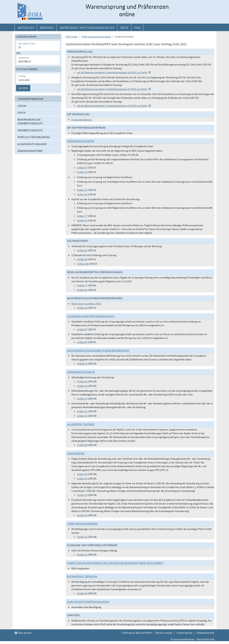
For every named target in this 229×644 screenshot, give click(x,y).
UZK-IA (22, 112)
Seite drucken (23, 633)
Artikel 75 (82, 172)
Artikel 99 (82, 259)
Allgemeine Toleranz (81, 424)
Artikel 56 (82, 515)
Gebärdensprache (205, 633)
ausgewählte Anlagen (32, 144)
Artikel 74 (82, 167)
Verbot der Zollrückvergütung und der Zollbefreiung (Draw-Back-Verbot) (115, 563)
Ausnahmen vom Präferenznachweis (91, 316)
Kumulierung (76, 453)
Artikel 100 (83, 264)
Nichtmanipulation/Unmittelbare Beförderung (98, 350)
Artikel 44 (82, 386)
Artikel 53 (82, 474)
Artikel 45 (82, 416)
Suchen (23, 88)
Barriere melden (164, 633)
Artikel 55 (82, 495)
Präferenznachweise (81, 141)
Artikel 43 (82, 363)
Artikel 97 (82, 329)
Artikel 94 (82, 250)
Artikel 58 (82, 593)
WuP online (72, 36)
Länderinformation (30, 99)
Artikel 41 (82, 381)
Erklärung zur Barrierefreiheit (137, 633)
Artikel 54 (82, 478)
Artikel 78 (82, 308)
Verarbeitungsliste (30, 130)
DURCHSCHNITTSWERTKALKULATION (88, 602)
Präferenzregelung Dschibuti (96, 36)
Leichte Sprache (184, 633)
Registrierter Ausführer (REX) (87, 303)
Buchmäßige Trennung (82, 576)
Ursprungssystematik (81, 372)
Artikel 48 (82, 445)
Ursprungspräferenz (82, 119)
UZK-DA (22, 106)
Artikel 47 (82, 398)
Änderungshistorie (30, 151)
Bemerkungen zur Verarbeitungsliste (30, 121)
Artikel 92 (82, 194)
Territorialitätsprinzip (82, 523)
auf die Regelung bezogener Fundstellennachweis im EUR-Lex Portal (112, 72)
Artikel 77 (82, 216)
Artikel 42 (82, 537)
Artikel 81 (82, 290)
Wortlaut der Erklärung (34, 137)
